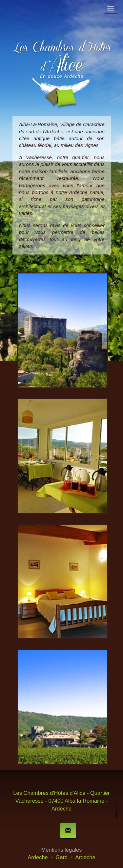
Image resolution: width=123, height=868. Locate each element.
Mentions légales (62, 850)
